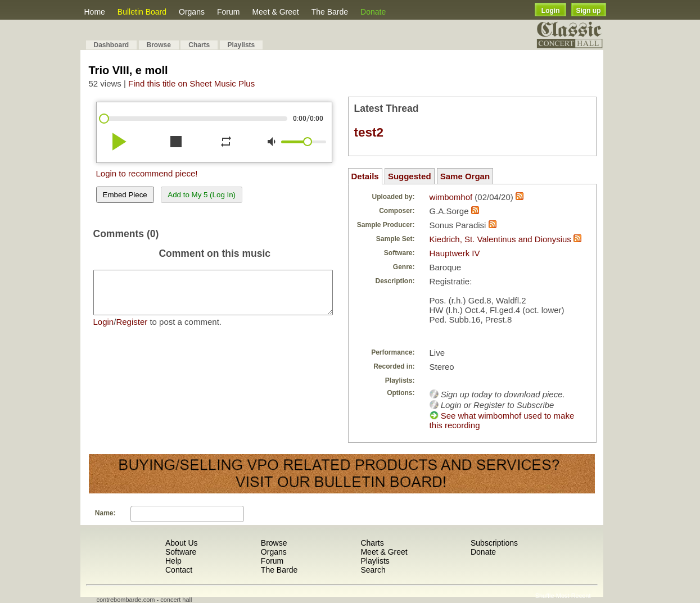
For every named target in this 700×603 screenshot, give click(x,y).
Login (551, 11)
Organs (192, 12)
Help (173, 561)
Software (181, 552)
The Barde (330, 12)
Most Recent (573, 596)
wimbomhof (451, 197)
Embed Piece (125, 195)
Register (132, 330)
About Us (182, 543)
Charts (199, 45)
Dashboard (112, 45)
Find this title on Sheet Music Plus (191, 83)
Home (95, 12)
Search (373, 570)
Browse (159, 45)
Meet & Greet (275, 12)
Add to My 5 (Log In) (202, 195)
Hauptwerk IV (455, 253)
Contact (179, 570)
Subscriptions (494, 543)
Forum (228, 12)
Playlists (241, 45)
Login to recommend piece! (147, 173)
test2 (369, 132)
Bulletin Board (142, 12)
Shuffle (545, 596)
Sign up (589, 11)
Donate (373, 12)
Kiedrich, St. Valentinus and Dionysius (500, 239)
